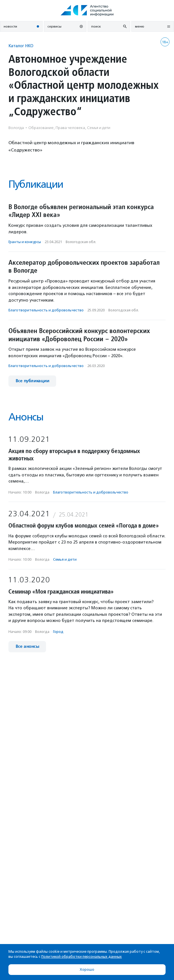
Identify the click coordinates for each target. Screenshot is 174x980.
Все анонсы (27, 647)
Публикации (36, 184)
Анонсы (26, 417)
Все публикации (32, 381)
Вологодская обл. (81, 242)
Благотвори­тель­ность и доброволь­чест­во (46, 310)
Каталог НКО (21, 46)
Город (58, 632)
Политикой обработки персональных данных (82, 957)
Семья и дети (65, 559)
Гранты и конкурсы (25, 242)
